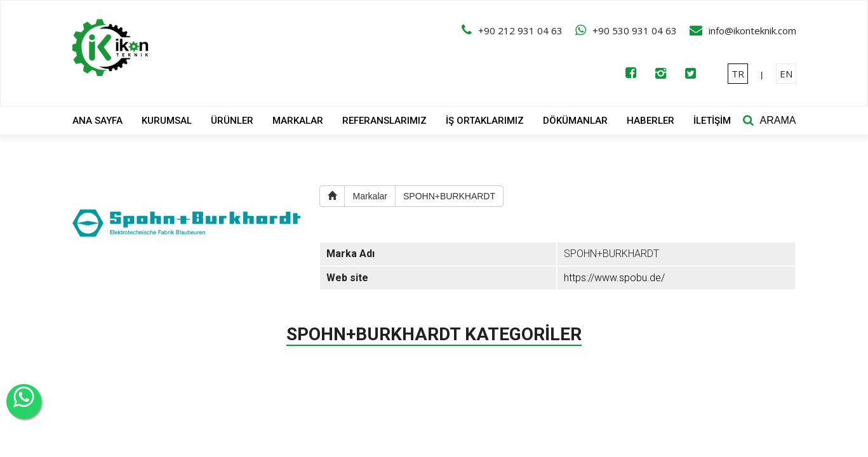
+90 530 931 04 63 (635, 30)
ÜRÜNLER (232, 121)
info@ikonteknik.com (752, 30)
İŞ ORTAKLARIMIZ (485, 121)
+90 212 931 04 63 (520, 30)
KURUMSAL (167, 121)
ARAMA (778, 120)
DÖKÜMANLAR (575, 121)
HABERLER (651, 121)
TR (738, 74)
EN (786, 74)
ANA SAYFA (97, 121)
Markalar (370, 196)
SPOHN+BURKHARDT (449, 196)
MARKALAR (298, 121)
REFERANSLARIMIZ (384, 121)
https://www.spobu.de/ (614, 278)
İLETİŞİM (712, 121)
